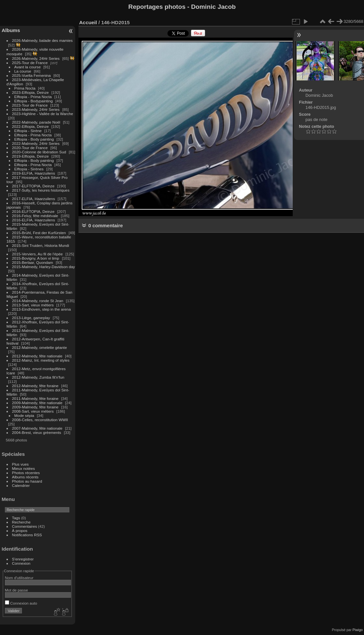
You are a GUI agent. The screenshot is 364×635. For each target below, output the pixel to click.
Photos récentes (26, 473)
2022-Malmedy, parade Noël (36, 122)
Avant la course (28, 67)
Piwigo (358, 630)
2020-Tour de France (30, 148)
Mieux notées (24, 468)
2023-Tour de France (30, 105)
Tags (16, 518)
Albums (11, 30)
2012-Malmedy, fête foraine (35, 386)
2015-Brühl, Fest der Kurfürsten (39, 233)
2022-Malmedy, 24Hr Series (36, 143)
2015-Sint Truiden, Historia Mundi (41, 245)
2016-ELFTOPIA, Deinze (33, 211)
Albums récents (25, 477)
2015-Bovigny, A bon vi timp (36, 258)
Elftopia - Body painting (34, 139)
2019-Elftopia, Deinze (31, 156)
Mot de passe (17, 590)
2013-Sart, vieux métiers (34, 305)
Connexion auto (21, 603)
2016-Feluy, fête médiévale (35, 216)
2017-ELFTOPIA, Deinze (33, 186)
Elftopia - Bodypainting (34, 101)
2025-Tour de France (30, 63)
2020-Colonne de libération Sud (39, 152)
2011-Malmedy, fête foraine (35, 398)
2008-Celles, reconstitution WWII (40, 420)
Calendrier (21, 485)
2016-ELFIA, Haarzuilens (34, 220)
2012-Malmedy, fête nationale (37, 356)
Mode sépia (24, 415)
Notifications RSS (27, 535)
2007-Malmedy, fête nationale (37, 428)
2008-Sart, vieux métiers (33, 411)
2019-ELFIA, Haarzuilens (34, 173)
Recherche (21, 522)
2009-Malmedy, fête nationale (37, 403)
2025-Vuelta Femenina (32, 75)
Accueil (88, 22)
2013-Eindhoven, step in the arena (42, 309)
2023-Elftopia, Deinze (31, 92)
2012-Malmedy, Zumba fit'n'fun (38, 377)
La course (23, 71)
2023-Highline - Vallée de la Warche (43, 114)
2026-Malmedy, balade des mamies (43, 40)
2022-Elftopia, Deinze (31, 126)
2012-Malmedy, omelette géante (40, 347)
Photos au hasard (27, 481)
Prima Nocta (25, 88)
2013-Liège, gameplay (31, 318)
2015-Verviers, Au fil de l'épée (37, 254)
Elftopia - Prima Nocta (33, 97)
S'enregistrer (23, 559)
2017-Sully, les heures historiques (41, 190)
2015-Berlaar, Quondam (33, 262)
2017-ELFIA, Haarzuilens (34, 199)
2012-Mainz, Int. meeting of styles (41, 360)
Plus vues (20, 464)
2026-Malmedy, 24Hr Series (36, 58)
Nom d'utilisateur (19, 578)
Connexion (21, 563)
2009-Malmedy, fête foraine (35, 407)
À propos (20, 531)
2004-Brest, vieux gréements (37, 432)
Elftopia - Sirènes (29, 169)
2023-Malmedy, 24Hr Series (36, 109)
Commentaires (25, 526)
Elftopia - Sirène (28, 131)
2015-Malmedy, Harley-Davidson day (44, 267)
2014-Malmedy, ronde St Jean (38, 301)
